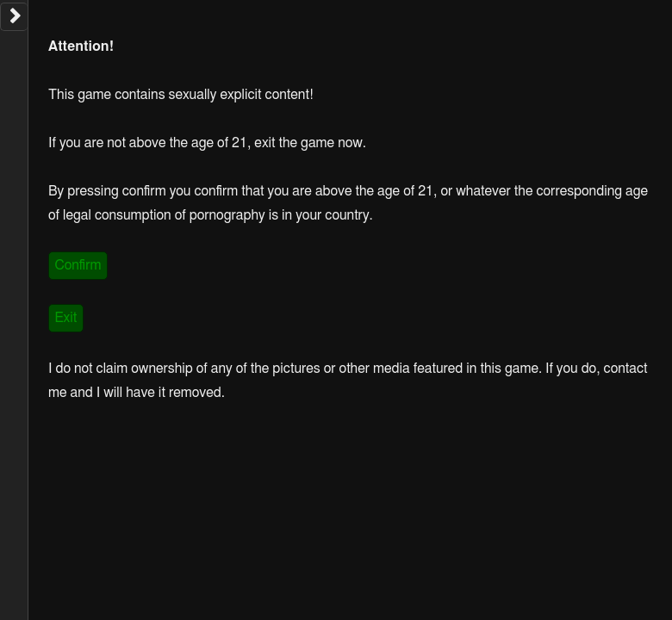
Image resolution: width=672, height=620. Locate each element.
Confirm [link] (78, 265)
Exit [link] (65, 318)
